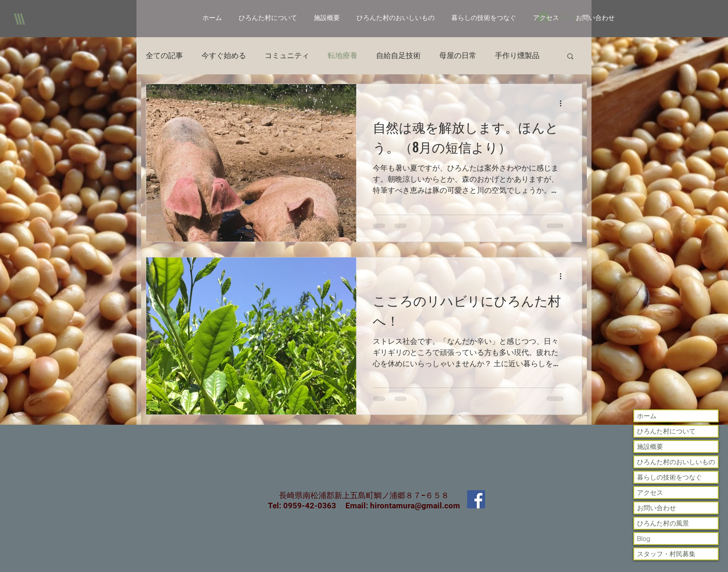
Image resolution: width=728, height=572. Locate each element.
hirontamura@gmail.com (415, 506)
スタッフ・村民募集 (666, 554)
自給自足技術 (398, 56)
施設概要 (650, 447)
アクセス (650, 493)
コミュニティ (287, 56)
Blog (644, 539)
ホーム (647, 416)
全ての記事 (164, 56)
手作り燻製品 (517, 56)
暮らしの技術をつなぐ (669, 477)
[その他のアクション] (564, 103)
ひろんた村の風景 (663, 523)
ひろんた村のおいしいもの (676, 462)
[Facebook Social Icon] (476, 499)
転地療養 (343, 56)
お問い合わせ (656, 508)
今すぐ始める (224, 56)
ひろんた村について (666, 431)
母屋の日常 (458, 56)
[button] (570, 57)
